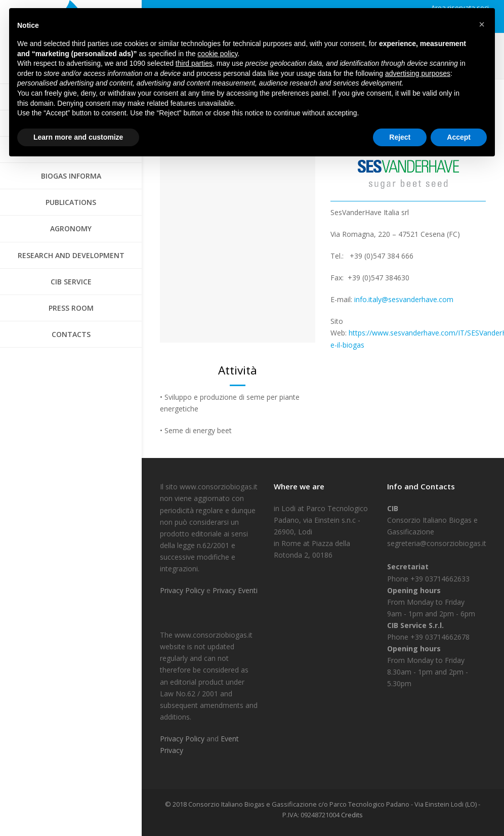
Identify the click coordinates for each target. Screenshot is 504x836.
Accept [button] (459, 137)
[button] (482, 24)
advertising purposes (418, 73)
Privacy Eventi (235, 590)
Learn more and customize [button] (78, 137)
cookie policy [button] (217, 54)
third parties (194, 63)
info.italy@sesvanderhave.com (404, 299)
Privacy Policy (183, 590)
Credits (352, 815)
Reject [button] (400, 137)
